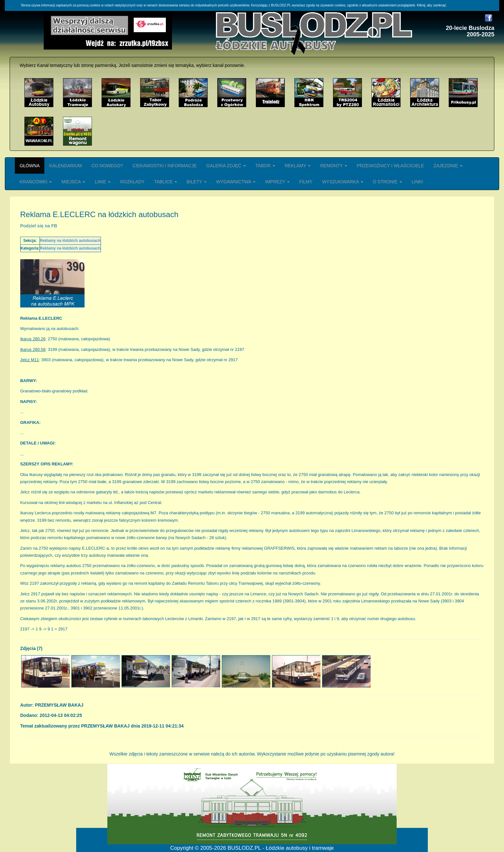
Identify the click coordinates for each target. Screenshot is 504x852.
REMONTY (334, 166)
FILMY (306, 182)
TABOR (265, 166)
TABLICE (165, 182)
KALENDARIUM (65, 166)
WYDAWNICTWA (236, 182)
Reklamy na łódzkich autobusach (70, 241)
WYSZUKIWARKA (343, 182)
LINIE (103, 182)
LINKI (417, 182)
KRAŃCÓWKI (36, 182)
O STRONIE (387, 182)
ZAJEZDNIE (448, 166)
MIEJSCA (73, 182)
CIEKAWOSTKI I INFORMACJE (164, 166)
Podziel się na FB (39, 226)
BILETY (197, 182)
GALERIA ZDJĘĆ (226, 166)
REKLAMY (298, 166)
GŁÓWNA (30, 166)
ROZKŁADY (132, 182)
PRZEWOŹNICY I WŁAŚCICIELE (390, 166)
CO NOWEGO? (107, 166)
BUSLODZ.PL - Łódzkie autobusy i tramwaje (281, 848)
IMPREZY (277, 182)
